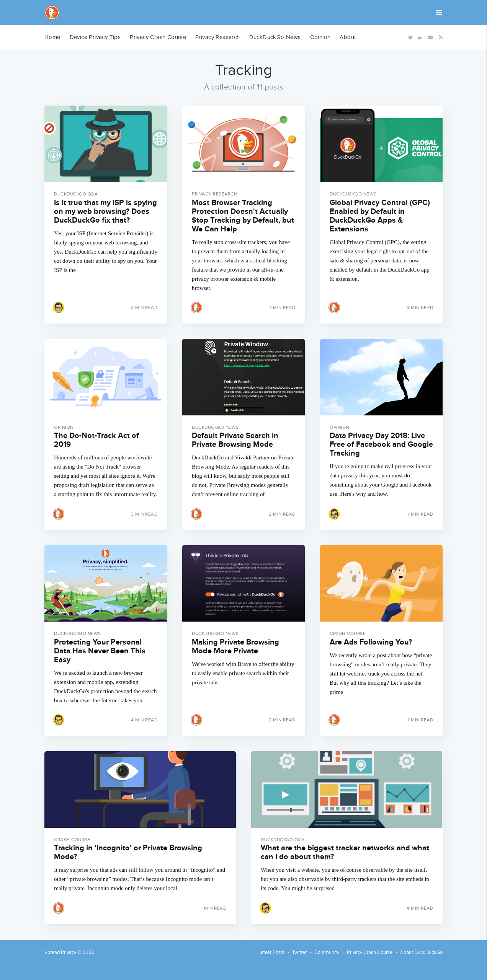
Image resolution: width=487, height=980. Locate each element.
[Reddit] (420, 37)
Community (327, 952)
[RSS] (439, 37)
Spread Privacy (60, 952)
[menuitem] (52, 37)
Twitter (299, 952)
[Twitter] (410, 37)
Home (52, 37)
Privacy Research (217, 37)
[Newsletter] (430, 37)
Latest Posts (271, 952)
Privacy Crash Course (158, 37)
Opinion (320, 37)
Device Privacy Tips (95, 37)
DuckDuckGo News (275, 37)
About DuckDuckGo (421, 952)
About (348, 37)
